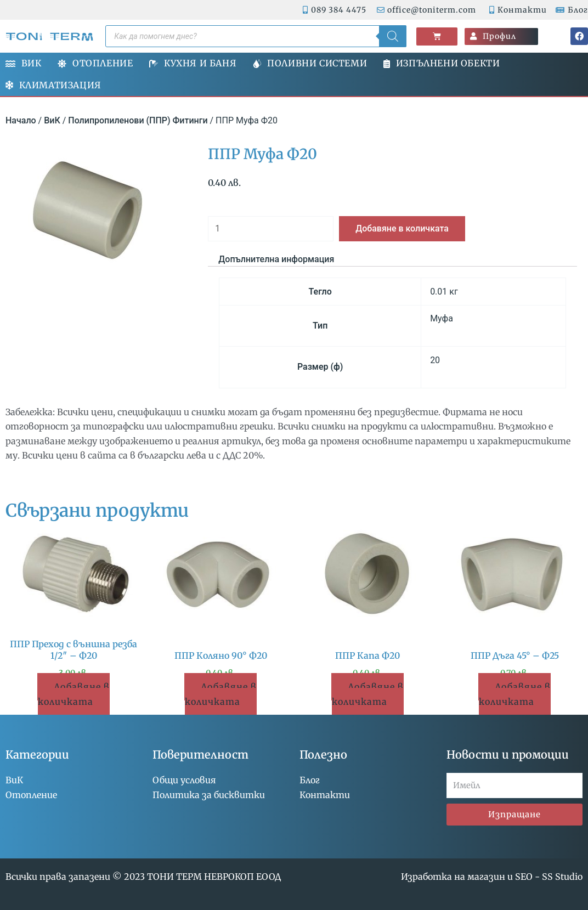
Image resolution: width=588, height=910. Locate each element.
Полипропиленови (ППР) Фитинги (138, 120)
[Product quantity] (271, 229)
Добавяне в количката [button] (74, 694)
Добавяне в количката (402, 228)
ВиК (52, 120)
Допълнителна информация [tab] (276, 259)
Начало (21, 120)
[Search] (393, 36)
